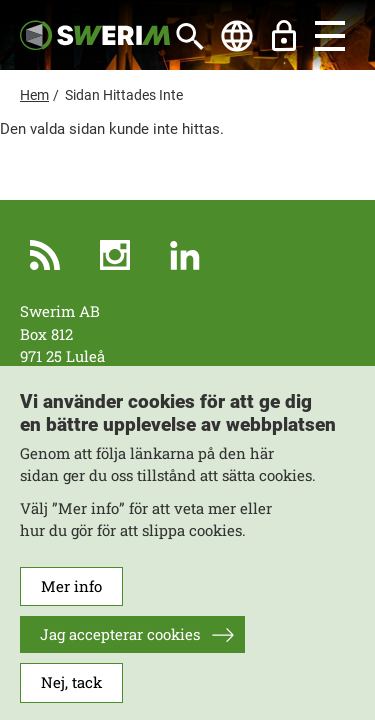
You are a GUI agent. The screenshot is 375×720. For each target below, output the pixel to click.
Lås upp (284, 36)
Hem (34, 95)
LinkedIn (185, 255)
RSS (45, 255)
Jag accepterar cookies (120, 648)
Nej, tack (71, 696)
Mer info (71, 600)
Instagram (115, 255)
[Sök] (190, 36)
